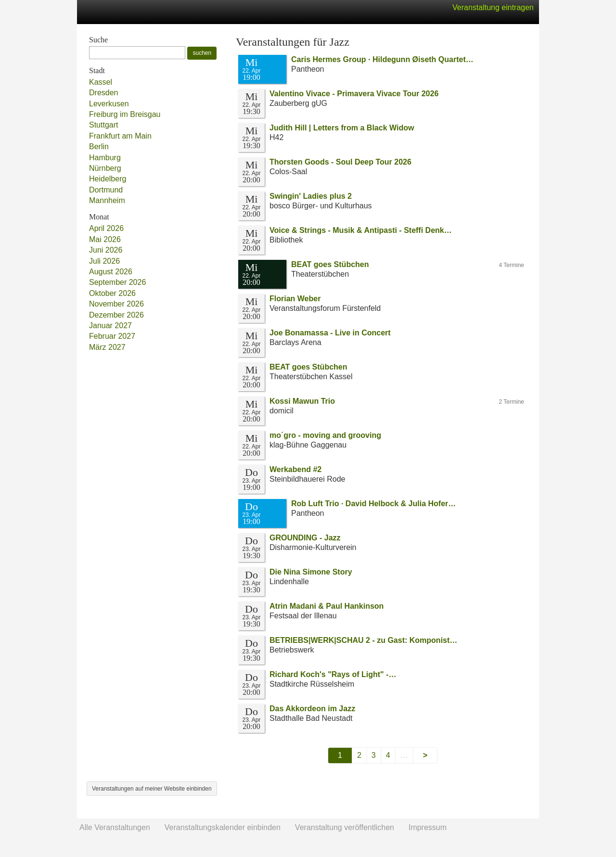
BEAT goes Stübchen (330, 264)
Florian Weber (295, 299)
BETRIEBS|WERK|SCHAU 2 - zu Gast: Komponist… (363, 640)
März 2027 (107, 347)
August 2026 (111, 272)
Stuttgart (103, 125)
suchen (202, 53)
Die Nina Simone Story (311, 572)
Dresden (103, 93)
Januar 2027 (110, 326)
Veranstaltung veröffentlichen (345, 827)
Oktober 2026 (112, 293)
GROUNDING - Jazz (305, 538)
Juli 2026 (104, 261)
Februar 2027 (112, 336)
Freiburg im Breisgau (125, 114)
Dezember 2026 (116, 315)
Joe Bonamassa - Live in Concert (330, 333)
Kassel (101, 82)
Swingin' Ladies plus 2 (311, 196)
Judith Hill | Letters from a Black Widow (342, 128)
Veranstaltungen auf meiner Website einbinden (152, 789)
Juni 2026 (106, 250)
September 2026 (117, 282)
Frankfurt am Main (120, 136)
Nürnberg (105, 168)
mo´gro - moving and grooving (325, 435)
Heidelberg (108, 179)
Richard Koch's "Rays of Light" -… (333, 674)
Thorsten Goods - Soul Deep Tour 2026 (340, 162)
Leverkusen (109, 104)
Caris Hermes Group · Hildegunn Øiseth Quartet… (382, 59)
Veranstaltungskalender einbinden (223, 827)
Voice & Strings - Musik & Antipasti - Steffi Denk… (361, 230)
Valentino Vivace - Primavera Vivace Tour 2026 (354, 94)
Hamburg (105, 158)
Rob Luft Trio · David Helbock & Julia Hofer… (373, 504)
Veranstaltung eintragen (493, 7)
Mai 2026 (105, 239)
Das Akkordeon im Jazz (312, 709)
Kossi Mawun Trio (302, 401)
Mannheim (107, 200)
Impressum (428, 827)
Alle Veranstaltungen (115, 827)
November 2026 (116, 304)
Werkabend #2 (295, 469)
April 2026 (106, 228)
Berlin (99, 147)
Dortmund (106, 190)
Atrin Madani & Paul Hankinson (327, 606)
